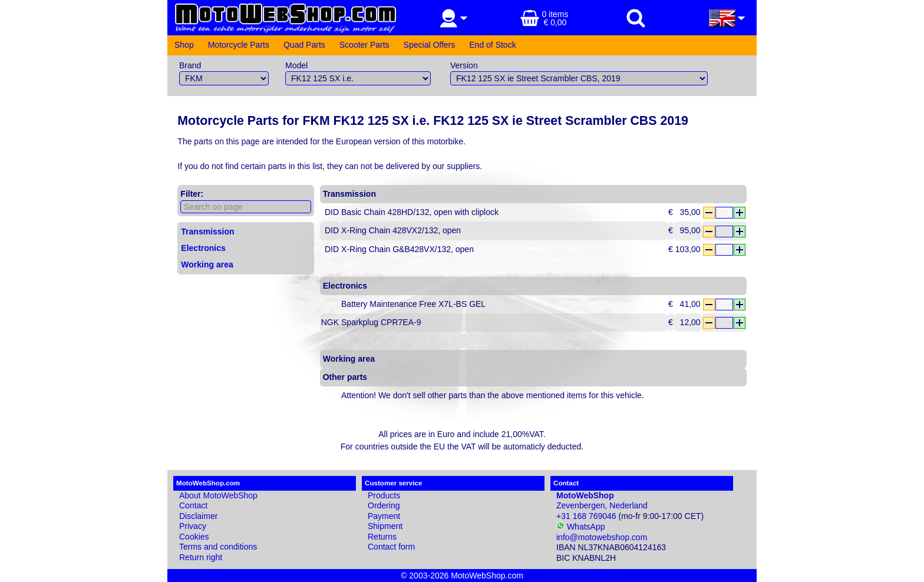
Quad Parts (304, 45)
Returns (382, 537)
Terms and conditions (218, 547)
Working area (207, 264)
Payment (384, 516)
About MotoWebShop (218, 495)
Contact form (391, 547)
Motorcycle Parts (239, 45)
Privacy (193, 526)
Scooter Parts (364, 45)
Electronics (203, 248)
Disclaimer (198, 516)
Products (384, 495)
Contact (193, 505)
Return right (201, 557)
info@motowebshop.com (602, 537)
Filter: (192, 194)
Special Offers (430, 45)
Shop (184, 45)
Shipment (385, 526)
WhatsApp (580, 527)
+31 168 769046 (586, 516)
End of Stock (492, 45)
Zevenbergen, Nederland (602, 501)
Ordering (384, 505)
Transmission (207, 232)
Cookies (194, 537)
